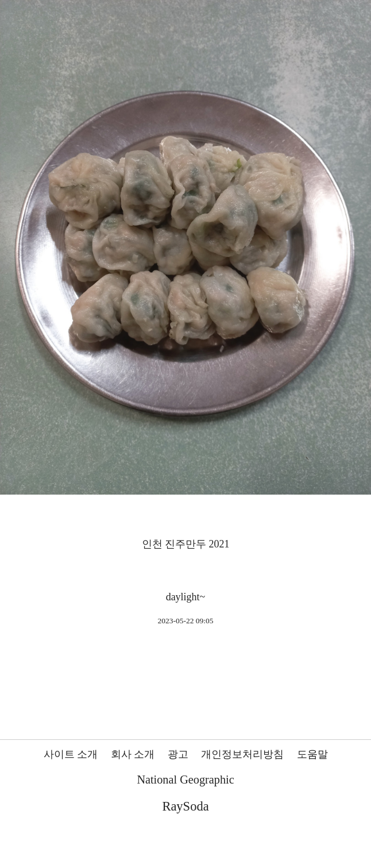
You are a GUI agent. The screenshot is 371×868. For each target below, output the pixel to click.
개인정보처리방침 (242, 754)
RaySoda (185, 806)
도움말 (312, 754)
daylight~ (186, 597)
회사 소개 (133, 754)
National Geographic (185, 780)
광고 (178, 754)
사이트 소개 (71, 754)
